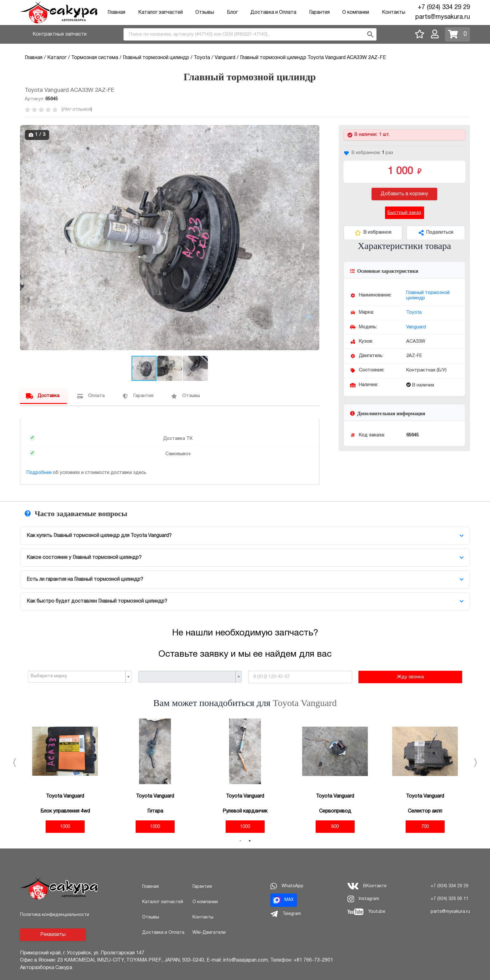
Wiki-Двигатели (209, 933)
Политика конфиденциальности (55, 915)
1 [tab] (240, 841)
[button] (314, 131)
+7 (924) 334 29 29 (444, 7)
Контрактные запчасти (60, 34)
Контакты (394, 12)
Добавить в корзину (404, 194)
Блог (232, 12)
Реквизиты (53, 935)
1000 (65, 827)
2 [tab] (250, 841)
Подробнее (39, 473)
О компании (356, 12)
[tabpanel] (65, 776)
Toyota (414, 312)
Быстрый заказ (404, 213)
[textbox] (77, 676)
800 (335, 827)
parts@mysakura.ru (443, 17)
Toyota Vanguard (305, 703)
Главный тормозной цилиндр (428, 295)
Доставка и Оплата (273, 12)
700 (425, 827)
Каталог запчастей (160, 12)
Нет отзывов (77, 109)
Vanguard (416, 327)
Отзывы (205, 12)
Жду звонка (410, 677)
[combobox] (250, 34)
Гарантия (319, 12)
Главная (116, 12)
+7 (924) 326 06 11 (450, 899)
